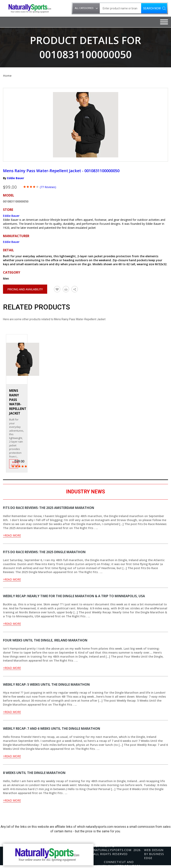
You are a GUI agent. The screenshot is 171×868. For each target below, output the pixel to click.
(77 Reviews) (48, 187)
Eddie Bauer (16, 178)
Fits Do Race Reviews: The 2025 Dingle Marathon (44, 552)
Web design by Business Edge (154, 854)
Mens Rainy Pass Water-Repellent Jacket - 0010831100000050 (61, 171)
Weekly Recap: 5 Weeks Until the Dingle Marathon (46, 684)
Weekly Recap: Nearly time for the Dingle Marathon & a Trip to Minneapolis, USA (74, 596)
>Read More (12, 535)
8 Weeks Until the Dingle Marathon (34, 773)
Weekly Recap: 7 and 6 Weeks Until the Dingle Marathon (52, 729)
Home (7, 76)
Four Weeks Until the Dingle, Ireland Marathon (45, 640)
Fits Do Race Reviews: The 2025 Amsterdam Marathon (49, 508)
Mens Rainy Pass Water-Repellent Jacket (18, 402)
